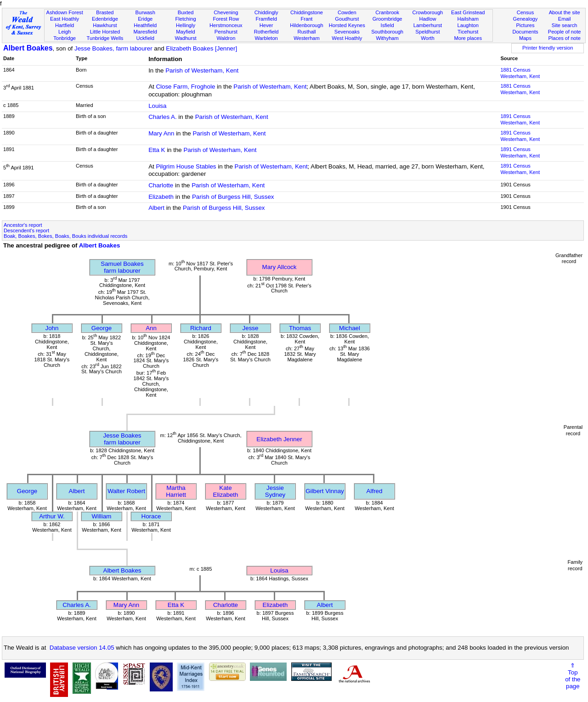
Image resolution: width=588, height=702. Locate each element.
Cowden (347, 12)
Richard (201, 328)
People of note (565, 32)
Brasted (105, 12)
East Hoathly (65, 19)
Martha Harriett (176, 491)
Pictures (525, 25)
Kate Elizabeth (226, 491)
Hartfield (65, 25)
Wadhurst (185, 38)
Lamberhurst (428, 25)
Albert (156, 208)
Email (565, 19)
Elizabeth (161, 197)
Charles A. (163, 117)
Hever (266, 25)
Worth (427, 38)
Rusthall (306, 32)
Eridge (145, 19)
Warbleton (266, 38)
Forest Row (226, 19)
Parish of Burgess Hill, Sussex (233, 197)
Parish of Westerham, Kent (202, 70)
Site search (565, 25)
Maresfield (145, 32)
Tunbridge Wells (105, 38)
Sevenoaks (347, 32)
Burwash (145, 12)
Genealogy (526, 19)
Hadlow (427, 19)
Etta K (157, 150)
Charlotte (161, 185)
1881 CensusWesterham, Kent (520, 73)
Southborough (387, 32)
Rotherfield (266, 32)
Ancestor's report (23, 225)
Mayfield (185, 32)
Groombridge (387, 19)
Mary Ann (161, 133)
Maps (525, 38)
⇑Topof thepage (573, 676)
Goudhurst (347, 19)
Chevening (226, 12)
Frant (307, 19)
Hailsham (468, 19)
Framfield (266, 19)
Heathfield (145, 25)
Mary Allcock (280, 267)
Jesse (251, 328)
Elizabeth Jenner (279, 439)
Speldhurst (427, 32)
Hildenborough (306, 25)
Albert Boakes (28, 48)
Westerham (307, 38)
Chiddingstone (307, 12)
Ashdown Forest (64, 12)
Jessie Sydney (275, 491)
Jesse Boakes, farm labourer (113, 48)
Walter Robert (126, 491)
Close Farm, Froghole (185, 87)
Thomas (300, 328)
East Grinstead (468, 12)
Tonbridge (65, 38)
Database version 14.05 (82, 648)
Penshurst (226, 32)
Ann (151, 328)
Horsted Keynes (347, 25)
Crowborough (428, 12)
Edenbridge (105, 19)
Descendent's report (26, 230)
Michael (350, 328)
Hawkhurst (105, 25)
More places (468, 38)
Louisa (157, 106)
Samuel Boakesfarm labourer (122, 267)
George (102, 328)
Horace (151, 516)
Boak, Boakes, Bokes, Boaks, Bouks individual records (65, 236)
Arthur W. (52, 516)
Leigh (65, 32)
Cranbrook (387, 12)
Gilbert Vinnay (325, 491)
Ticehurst (468, 32)
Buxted (186, 12)
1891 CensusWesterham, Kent (520, 119)
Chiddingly (266, 12)
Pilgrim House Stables (186, 166)
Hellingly (186, 25)
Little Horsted (105, 32)
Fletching (186, 19)
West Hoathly (347, 38)
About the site (565, 12)
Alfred (375, 491)
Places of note (564, 38)
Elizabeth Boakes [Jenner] (201, 48)
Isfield (387, 25)
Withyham (387, 38)
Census (526, 12)
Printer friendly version (548, 48)
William (102, 516)
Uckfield (145, 38)
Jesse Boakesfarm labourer (122, 439)
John (52, 328)
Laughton (468, 25)
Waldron (226, 38)
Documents (525, 32)
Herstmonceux (226, 25)
